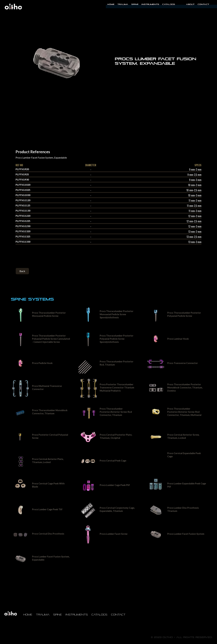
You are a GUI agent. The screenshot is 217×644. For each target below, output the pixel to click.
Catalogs (169, 4)
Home (111, 4)
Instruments (77, 615)
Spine (135, 4)
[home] (13, 7)
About (190, 4)
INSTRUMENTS (150, 4)
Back (22, 271)
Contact (203, 4)
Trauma (123, 4)
